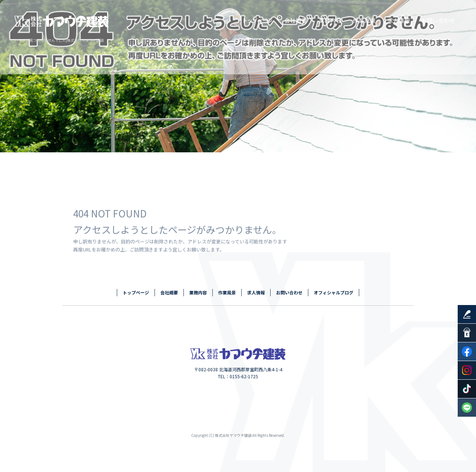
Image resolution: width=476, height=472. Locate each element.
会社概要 (297, 20)
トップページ (258, 20)
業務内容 (331, 20)
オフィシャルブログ (334, 292)
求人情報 (399, 20)
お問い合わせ (439, 20)
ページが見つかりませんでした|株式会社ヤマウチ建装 (59, 40)
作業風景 (364, 20)
